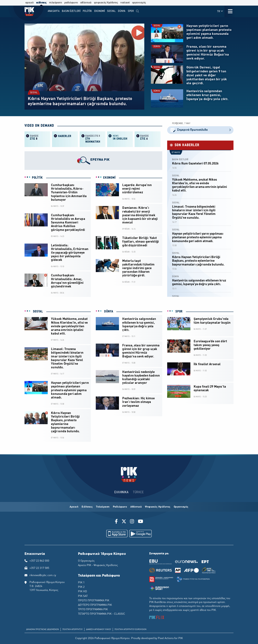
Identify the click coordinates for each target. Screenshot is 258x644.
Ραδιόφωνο (120, 507)
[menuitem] (138, 11)
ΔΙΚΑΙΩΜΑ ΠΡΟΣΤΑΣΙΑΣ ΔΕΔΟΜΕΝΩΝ (43, 629)
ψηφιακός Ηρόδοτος (106, 3)
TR (220, 11)
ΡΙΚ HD (82, 592)
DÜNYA (157, 47)
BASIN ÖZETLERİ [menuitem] (71, 11)
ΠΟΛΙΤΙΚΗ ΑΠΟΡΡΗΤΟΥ (72, 629)
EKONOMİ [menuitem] (100, 11)
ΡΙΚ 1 (81, 583)
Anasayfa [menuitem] (54, 11)
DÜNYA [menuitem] (122, 11)
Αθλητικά (136, 507)
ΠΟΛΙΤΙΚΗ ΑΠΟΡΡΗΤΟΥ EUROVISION (130, 629)
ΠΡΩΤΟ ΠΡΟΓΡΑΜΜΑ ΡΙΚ (94, 601)
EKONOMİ (109, 178)
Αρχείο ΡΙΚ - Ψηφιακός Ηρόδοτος (98, 565)
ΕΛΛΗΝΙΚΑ (121, 492)
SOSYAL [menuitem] (111, 11)
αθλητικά (86, 3)
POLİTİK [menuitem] (87, 11)
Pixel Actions (166, 638)
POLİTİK (37, 178)
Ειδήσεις (87, 507)
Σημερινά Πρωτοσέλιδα (200, 130)
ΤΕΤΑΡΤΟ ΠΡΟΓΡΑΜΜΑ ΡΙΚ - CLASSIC (102, 614)
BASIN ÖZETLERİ (180, 160)
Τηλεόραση (103, 507)
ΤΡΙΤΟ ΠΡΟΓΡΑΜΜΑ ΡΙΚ (93, 610)
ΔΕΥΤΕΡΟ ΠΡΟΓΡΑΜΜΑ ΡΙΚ (95, 605)
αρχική (30, 3)
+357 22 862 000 (39, 561)
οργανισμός (139, 3)
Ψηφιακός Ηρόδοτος (158, 507)
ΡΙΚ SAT (83, 596)
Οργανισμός (181, 507)
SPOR (179, 312)
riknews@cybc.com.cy (43, 575)
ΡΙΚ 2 (81, 587)
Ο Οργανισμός (86, 561)
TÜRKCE (138, 492)
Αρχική (74, 507)
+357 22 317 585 (39, 568)
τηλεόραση (56, 3)
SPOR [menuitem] (131, 11)
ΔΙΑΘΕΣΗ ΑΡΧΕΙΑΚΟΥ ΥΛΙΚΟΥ (99, 629)
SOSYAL (34, 93)
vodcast (125, 3)
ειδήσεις (41, 3)
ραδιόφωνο (71, 3)
